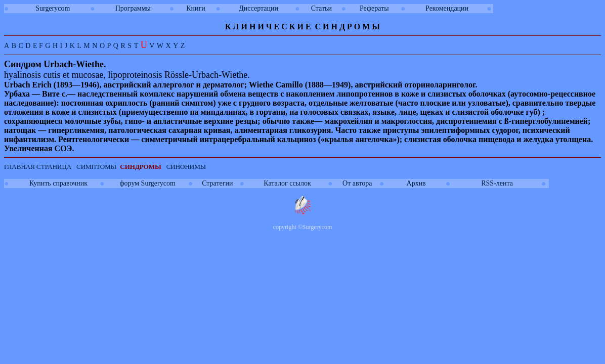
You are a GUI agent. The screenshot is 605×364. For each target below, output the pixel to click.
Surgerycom (53, 8)
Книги (196, 8)
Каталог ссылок (287, 183)
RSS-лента (497, 183)
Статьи (321, 8)
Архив (416, 183)
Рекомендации (447, 8)
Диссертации (258, 8)
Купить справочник (58, 183)
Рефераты (374, 8)
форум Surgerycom (148, 183)
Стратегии (217, 183)
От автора (357, 183)
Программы (133, 8)
